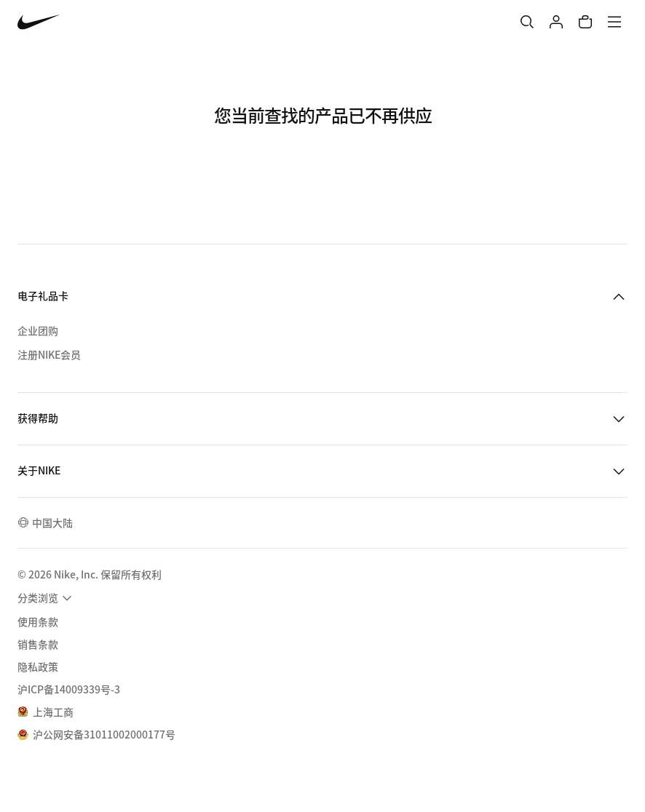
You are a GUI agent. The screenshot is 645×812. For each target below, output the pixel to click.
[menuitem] (47, 598)
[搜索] (527, 22)
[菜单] (614, 22)
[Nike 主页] (39, 22)
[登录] (556, 22)
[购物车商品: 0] (585, 22)
